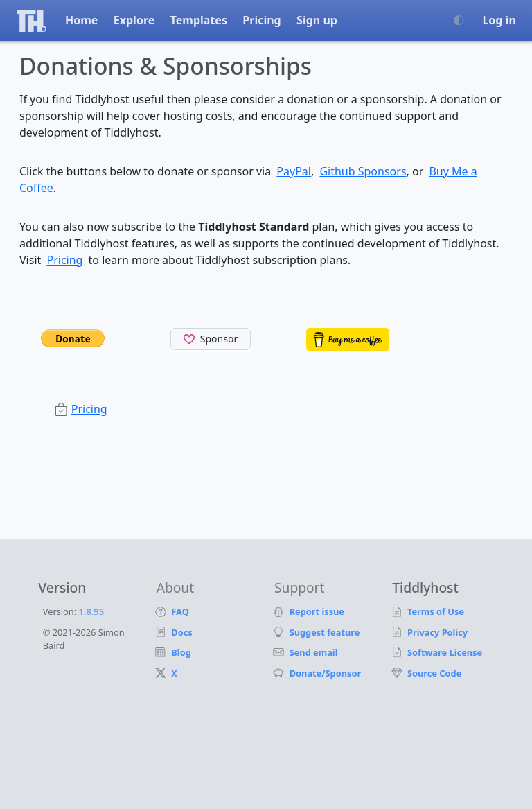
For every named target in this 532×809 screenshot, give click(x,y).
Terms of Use (436, 611)
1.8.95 (91, 611)
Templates (199, 20)
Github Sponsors (363, 171)
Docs (183, 632)
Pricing (261, 20)
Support (299, 588)
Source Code (435, 673)
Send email (314, 652)
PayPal (294, 171)
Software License (445, 652)
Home (81, 20)
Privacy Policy (438, 632)
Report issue (317, 611)
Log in (499, 20)
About (175, 588)
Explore (134, 20)
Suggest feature (325, 632)
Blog (182, 652)
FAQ (181, 611)
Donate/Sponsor (326, 673)
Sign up (317, 20)
